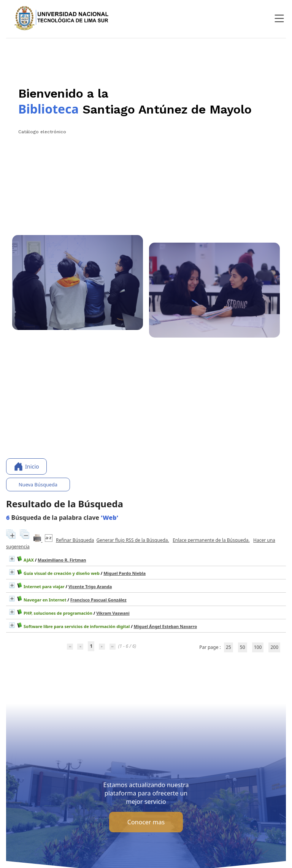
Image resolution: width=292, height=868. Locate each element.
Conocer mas (146, 822)
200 (274, 647)
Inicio (26, 466)
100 (258, 647)
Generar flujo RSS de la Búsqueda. (133, 540)
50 (243, 647)
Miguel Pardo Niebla (125, 573)
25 (229, 647)
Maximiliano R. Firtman (62, 560)
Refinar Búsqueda (75, 540)
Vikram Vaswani (113, 613)
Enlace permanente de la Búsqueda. (211, 540)
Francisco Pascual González (98, 600)
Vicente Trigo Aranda (90, 586)
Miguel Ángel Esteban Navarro (165, 626)
